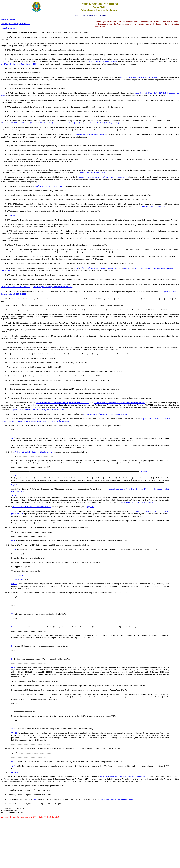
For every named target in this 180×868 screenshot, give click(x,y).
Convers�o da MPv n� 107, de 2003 (16, 24)
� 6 (13, 438)
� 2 (14, 762)
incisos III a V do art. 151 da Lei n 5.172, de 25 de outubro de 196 (104, 177)
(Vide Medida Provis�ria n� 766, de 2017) (75, 123)
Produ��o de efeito (9, 28)
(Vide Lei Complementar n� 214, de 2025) (30, 410)
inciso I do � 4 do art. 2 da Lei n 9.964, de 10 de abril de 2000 (124, 777)
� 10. (14, 667)
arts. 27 (139, 511)
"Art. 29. (14, 733)
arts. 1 (76, 268)
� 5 (14, 540)
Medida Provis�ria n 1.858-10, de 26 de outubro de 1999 (105, 414)
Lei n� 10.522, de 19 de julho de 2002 (15, 287)
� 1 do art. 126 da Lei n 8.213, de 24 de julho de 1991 (33, 452)
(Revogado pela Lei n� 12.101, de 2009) (137, 502)
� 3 (13, 766)
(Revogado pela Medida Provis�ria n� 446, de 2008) (119, 472)
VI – (13, 614)
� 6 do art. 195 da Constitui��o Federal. (118, 799)
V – (13, 635)
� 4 (14, 729)
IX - (13, 646)
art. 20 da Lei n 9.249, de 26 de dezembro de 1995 (32, 507)
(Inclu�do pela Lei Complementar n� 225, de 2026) (53, 287)
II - (12, 659)
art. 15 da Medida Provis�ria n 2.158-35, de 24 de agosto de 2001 (63, 403)
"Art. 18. (14, 476)
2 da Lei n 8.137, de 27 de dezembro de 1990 (99, 268)
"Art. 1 (14, 550)
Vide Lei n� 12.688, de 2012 (13, 123)
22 (35, 799)
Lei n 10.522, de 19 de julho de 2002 (48, 186)
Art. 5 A (15, 695)
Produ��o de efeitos (56, 410)
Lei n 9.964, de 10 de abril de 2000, (90, 134)
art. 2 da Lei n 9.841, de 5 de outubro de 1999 (139, 77)
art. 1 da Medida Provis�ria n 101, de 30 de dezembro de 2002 (120, 403)
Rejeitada (144, 472)
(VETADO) (13, 215)
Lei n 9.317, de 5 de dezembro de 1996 (101, 62)
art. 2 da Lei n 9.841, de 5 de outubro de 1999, (19, 64)
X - (12, 712)
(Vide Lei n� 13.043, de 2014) (41, 123)
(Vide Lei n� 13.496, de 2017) (107, 123)
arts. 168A (127, 268)
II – (13, 627)
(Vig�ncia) (90, 507)
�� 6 (144, 419)
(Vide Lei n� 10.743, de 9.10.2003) (93, 172)
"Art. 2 (14, 584)
